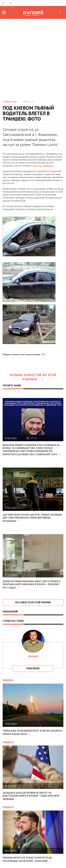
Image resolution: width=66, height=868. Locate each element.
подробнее (33, 668)
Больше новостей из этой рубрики (33, 377)
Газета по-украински (43, 166)
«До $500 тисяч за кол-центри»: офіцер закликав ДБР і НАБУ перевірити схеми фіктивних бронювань (32, 518)
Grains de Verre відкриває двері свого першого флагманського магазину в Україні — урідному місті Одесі (32, 585)
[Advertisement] (33, 54)
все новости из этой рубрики (33, 602)
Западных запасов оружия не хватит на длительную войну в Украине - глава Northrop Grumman (31, 796)
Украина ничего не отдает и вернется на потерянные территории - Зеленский (27, 859)
